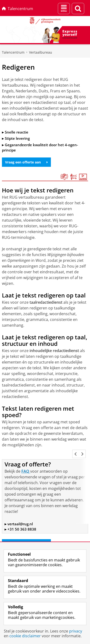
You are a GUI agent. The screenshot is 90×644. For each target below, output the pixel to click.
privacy (76, 631)
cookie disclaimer (25, 636)
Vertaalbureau (41, 52)
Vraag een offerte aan (26, 162)
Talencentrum (18, 9)
